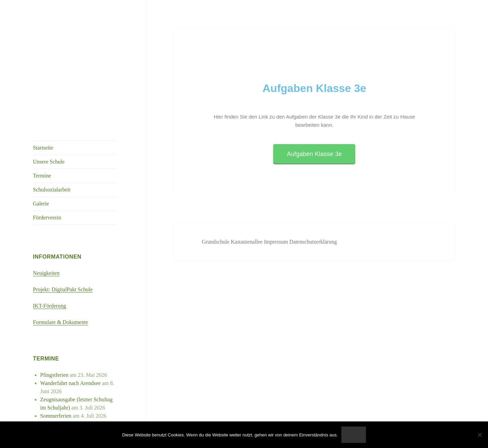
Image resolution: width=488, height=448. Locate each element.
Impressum (277, 242)
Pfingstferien (54, 375)
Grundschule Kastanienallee (233, 242)
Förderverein (47, 218)
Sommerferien (56, 416)
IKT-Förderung (50, 306)
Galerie (41, 204)
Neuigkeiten (46, 273)
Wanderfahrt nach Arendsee (70, 383)
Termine (42, 176)
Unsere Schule (49, 162)
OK (353, 435)
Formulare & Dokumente (61, 322)
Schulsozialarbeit (52, 190)
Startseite (43, 148)
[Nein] (479, 435)
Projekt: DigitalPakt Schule (63, 289)
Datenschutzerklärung (314, 242)
